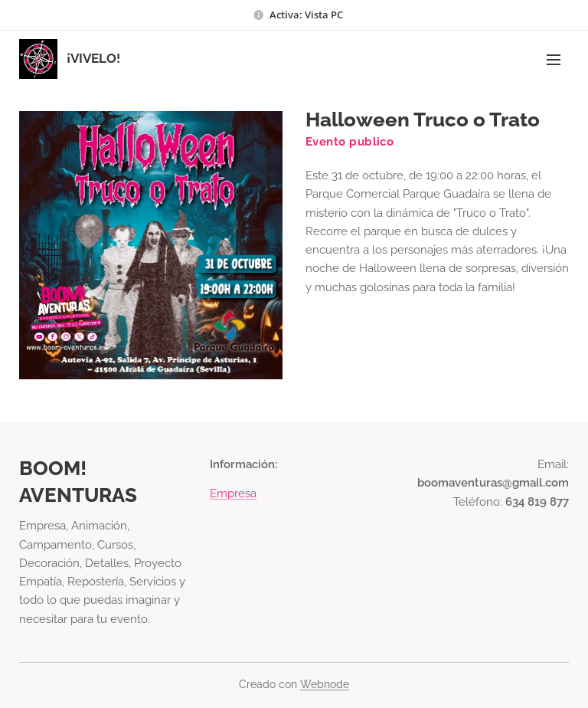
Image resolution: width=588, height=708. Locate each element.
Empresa (233, 493)
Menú (554, 60)
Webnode (325, 684)
